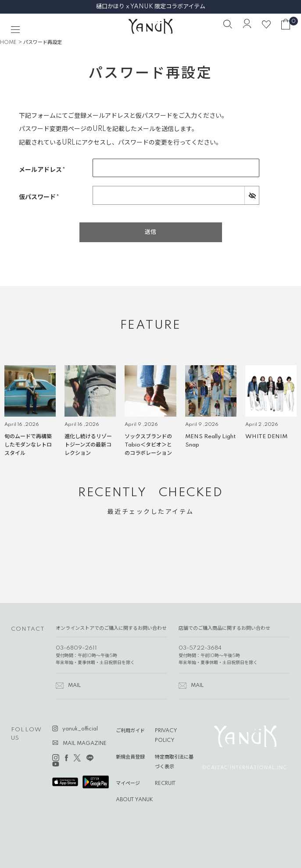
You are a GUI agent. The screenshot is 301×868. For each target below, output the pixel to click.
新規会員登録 (130, 757)
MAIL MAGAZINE (85, 744)
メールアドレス (45, 170)
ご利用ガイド (130, 731)
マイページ (128, 784)
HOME (8, 43)
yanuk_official (80, 729)
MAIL (74, 686)
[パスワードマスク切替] (252, 195)
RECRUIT (165, 784)
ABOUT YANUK (134, 800)
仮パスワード (41, 198)
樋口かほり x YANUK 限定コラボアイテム (151, 7)
